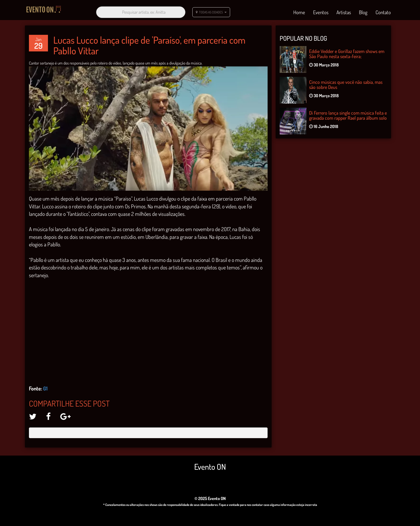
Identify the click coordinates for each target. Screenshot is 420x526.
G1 (45, 386)
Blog (363, 11)
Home (299, 11)
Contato (383, 11)
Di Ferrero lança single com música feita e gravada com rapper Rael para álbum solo (348, 113)
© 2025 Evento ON (210, 496)
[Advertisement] (333, 182)
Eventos (321, 11)
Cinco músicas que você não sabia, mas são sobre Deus (346, 82)
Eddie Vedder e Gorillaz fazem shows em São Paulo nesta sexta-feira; (347, 52)
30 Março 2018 (324, 63)
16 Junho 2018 (324, 125)
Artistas (344, 11)
